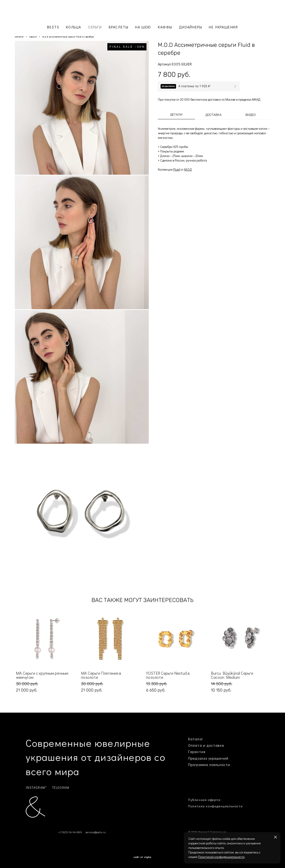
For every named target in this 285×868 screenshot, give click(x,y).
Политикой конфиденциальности (221, 857)
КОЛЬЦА (74, 27)
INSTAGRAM (35, 787)
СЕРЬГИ (95, 27)
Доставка (213, 115)
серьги (33, 37)
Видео (251, 115)
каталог (19, 37)
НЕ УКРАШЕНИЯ (223, 27)
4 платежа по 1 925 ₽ (194, 86)
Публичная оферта (204, 800)
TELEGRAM (61, 787)
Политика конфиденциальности (215, 806)
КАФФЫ (165, 27)
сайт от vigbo (142, 857)
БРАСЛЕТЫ (119, 27)
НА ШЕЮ (143, 27)
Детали (176, 115)
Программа (198, 765)
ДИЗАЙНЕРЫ (190, 27)
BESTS (53, 27)
